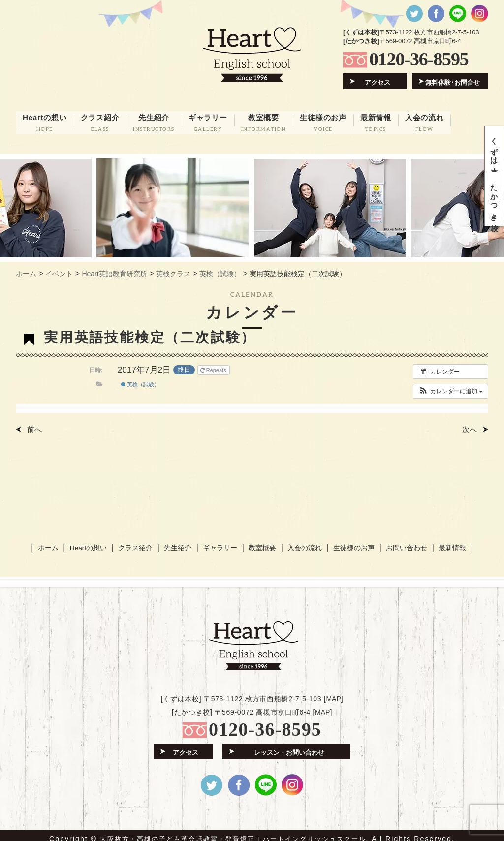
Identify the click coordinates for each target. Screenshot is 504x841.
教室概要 (261, 543)
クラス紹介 (140, 543)
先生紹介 (181, 543)
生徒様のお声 (348, 543)
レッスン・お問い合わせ (289, 745)
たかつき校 (494, 207)
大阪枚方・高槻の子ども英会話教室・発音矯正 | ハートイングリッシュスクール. (235, 832)
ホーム (56, 543)
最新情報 (444, 543)
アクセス (378, 81)
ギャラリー (221, 543)
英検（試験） (140, 381)
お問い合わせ (400, 543)
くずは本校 (494, 151)
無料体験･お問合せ (453, 81)
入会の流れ (301, 543)
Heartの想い (95, 543)
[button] (451, 387)
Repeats (214, 366)
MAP (333, 692)
